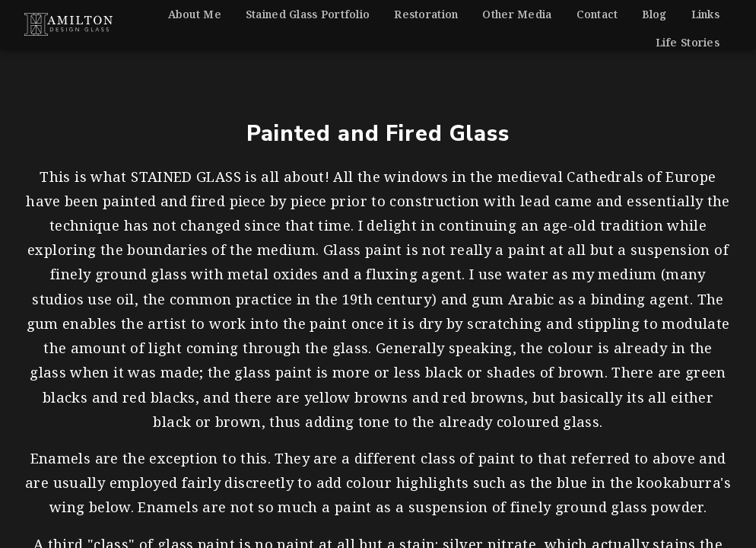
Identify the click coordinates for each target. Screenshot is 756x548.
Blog (654, 14)
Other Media (517, 14)
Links (705, 14)
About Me (195, 14)
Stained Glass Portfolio (308, 14)
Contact (597, 14)
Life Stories (688, 42)
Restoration (426, 14)
